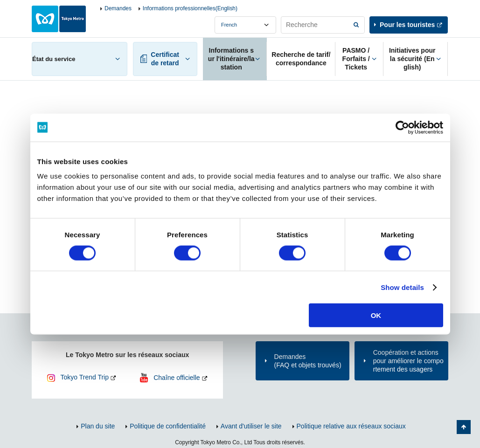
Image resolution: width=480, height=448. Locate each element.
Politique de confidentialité (168, 426)
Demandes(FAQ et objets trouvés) (308, 361)
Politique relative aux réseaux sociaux (351, 426)
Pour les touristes (407, 25)
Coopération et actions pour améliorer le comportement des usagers (408, 361)
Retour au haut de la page (464, 427)
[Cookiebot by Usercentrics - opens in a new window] (402, 127)
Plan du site (98, 426)
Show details (402, 287)
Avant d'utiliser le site (251, 426)
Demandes (118, 8)
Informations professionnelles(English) (190, 8)
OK (376, 315)
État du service (54, 59)
